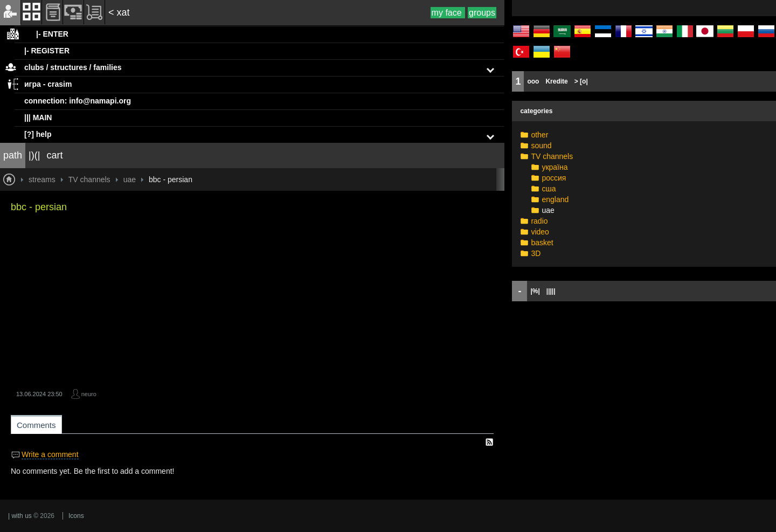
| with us (20, 516)
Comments (36, 425)
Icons (76, 516)
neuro (89, 394)
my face (448, 13)
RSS (489, 442)
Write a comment (50, 454)
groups (482, 13)
